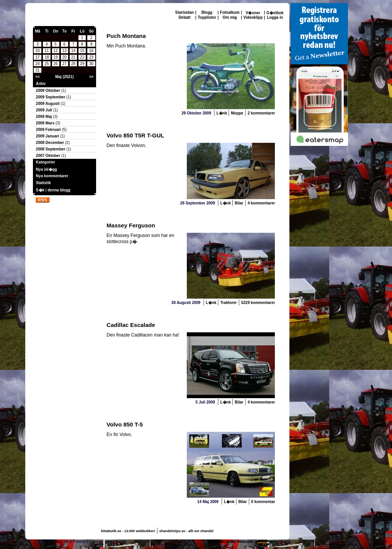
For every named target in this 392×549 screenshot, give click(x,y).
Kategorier (46, 162)
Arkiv (41, 84)
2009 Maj (44, 117)
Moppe (237, 113)
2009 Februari (49, 130)
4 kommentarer (261, 203)
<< (38, 77)
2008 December (51, 143)
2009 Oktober (49, 91)
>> (91, 77)
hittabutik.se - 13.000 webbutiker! (128, 531)
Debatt (184, 17)
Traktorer (228, 303)
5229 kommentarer (258, 303)
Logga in (275, 17)
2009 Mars (46, 123)
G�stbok (275, 13)
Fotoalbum (230, 12)
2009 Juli (45, 110)
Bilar (239, 203)
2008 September (51, 149)
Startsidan (185, 12)
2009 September (51, 97)
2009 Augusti (48, 104)
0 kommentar (263, 502)
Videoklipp (253, 17)
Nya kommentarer (52, 176)
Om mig (229, 17)
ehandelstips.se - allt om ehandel (186, 531)
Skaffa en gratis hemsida (230, 542)
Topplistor (207, 17)
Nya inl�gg (47, 169)
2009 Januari (48, 136)
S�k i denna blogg (53, 190)
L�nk (222, 113)
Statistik (43, 183)
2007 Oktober (49, 156)
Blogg (207, 12)
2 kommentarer (261, 113)
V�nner (253, 13)
